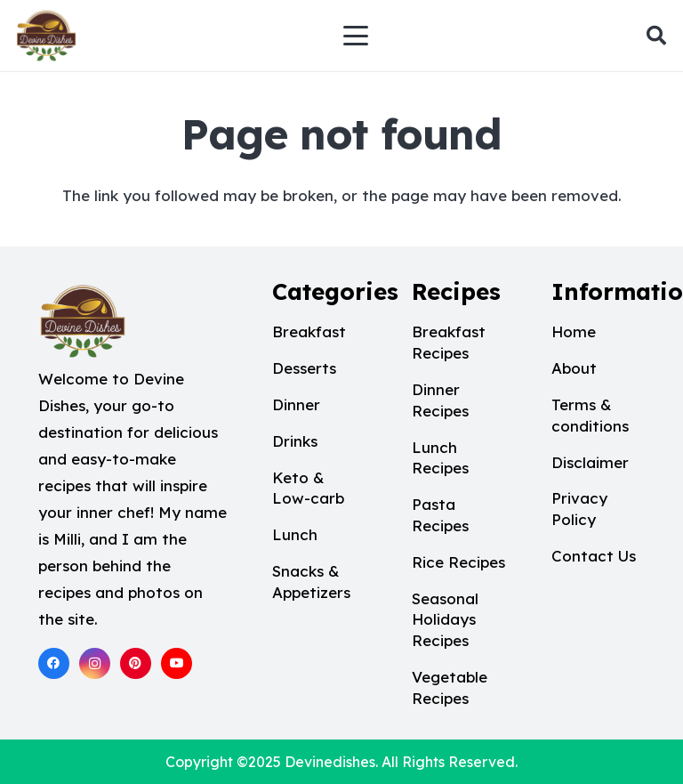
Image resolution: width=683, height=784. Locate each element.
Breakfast (309, 331)
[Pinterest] (136, 663)
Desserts (304, 368)
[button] (356, 36)
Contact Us (594, 556)
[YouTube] (177, 663)
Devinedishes (330, 762)
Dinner (296, 404)
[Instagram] (95, 663)
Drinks (295, 441)
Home (574, 331)
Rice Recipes (458, 562)
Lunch (295, 534)
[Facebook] (54, 663)
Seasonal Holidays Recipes (445, 620)
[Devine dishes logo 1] (46, 36)
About (574, 368)
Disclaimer (590, 462)
